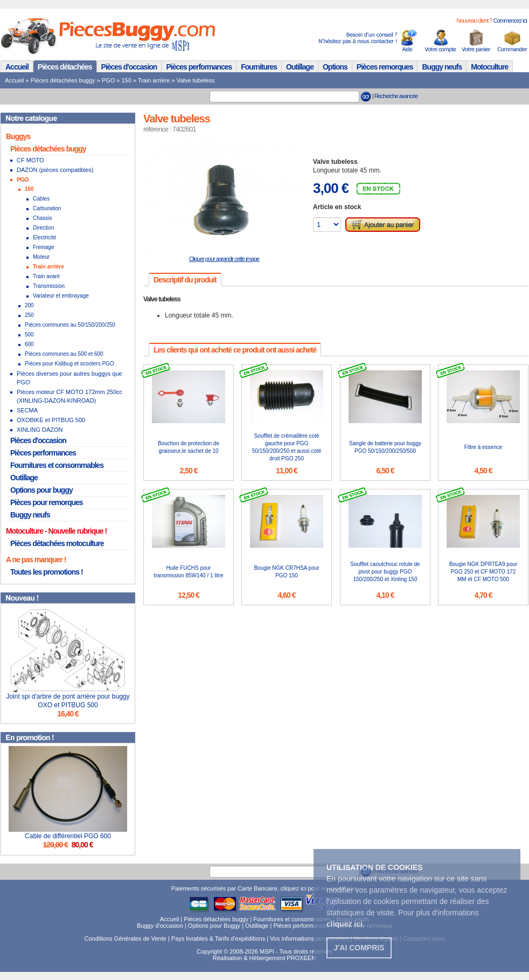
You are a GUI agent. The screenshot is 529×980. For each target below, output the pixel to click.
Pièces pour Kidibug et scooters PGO (69, 364)
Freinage (43, 247)
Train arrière (154, 80)
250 (29, 315)
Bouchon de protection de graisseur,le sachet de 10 (189, 447)
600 (29, 344)
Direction (43, 228)
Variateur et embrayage (61, 296)
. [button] (346, 924)
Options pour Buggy (214, 926)
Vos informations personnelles (309, 938)
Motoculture (489, 67)
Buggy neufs (442, 67)
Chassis (43, 218)
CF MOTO (30, 160)
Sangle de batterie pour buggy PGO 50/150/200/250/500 (385, 447)
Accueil (17, 67)
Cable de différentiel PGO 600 (68, 836)
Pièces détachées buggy (63, 80)
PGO (108, 80)
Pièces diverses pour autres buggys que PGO (69, 378)
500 (29, 334)
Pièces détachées (65, 67)
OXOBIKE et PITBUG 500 (51, 420)
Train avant (46, 276)
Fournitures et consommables (57, 465)
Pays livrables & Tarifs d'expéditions (218, 938)
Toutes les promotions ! (47, 572)
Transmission (49, 286)
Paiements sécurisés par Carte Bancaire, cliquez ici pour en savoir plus (265, 888)
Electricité (44, 237)
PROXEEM (301, 958)
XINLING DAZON (40, 430)
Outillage (300, 67)
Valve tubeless (196, 80)
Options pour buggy (41, 490)
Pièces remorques (385, 67)
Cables (41, 199)
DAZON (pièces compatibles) (55, 170)
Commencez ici (510, 20)
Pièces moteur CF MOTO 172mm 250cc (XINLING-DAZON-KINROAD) (69, 396)
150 (127, 80)
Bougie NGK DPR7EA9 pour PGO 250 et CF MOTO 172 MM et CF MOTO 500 (483, 572)
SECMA (27, 410)
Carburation (47, 208)
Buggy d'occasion (160, 926)
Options (335, 67)
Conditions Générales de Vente (126, 938)
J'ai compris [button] (359, 948)
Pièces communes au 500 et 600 (64, 354)
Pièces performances (199, 67)
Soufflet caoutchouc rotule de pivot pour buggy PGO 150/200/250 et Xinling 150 (385, 572)
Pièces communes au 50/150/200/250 (70, 325)
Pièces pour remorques (47, 502)
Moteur (41, 257)
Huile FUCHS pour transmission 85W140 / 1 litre (189, 572)
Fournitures (259, 67)
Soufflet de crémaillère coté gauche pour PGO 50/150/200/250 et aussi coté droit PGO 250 (287, 447)
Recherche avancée (396, 96)
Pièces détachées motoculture (57, 543)
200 (29, 305)
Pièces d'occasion (129, 67)
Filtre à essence (483, 447)
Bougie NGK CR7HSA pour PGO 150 (286, 572)
